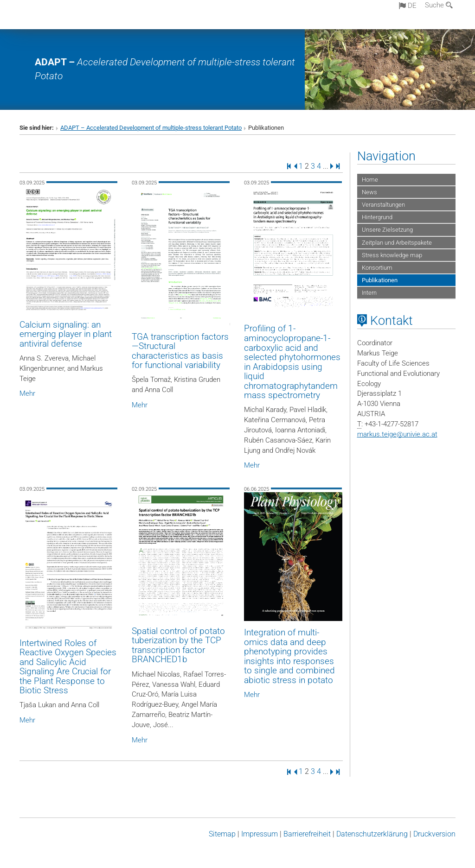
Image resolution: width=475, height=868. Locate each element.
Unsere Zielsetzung (387, 230)
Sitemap (222, 834)
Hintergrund (377, 217)
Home (370, 180)
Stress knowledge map (392, 255)
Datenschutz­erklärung (372, 834)
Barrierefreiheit (307, 834)
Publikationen (380, 280)
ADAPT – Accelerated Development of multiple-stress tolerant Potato (151, 128)
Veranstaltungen (383, 205)
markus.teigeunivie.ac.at (397, 434)
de (408, 6)
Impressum (260, 834)
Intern (369, 293)
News (369, 192)
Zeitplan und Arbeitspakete (397, 243)
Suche (439, 5)
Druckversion (434, 834)
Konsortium (377, 268)
